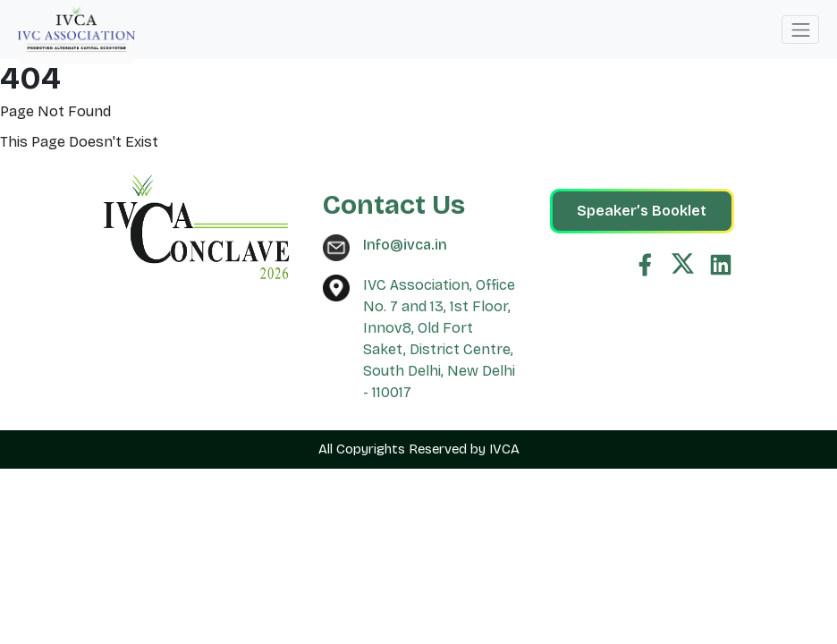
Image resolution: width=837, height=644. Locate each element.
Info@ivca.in (405, 245)
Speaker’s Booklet (642, 211)
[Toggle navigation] (800, 30)
